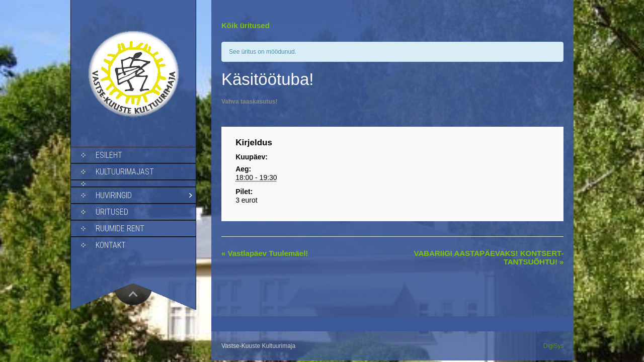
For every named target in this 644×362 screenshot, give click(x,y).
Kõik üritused (246, 25)
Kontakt (111, 245)
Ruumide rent (120, 229)
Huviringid (114, 195)
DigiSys (554, 346)
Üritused (112, 212)
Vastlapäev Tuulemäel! (265, 253)
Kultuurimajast (125, 172)
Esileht (109, 155)
